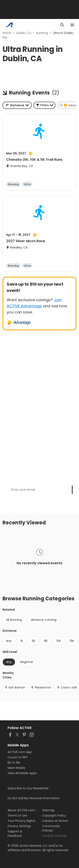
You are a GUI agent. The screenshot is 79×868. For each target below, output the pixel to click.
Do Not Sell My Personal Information (34, 798)
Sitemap (48, 810)
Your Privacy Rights (21, 821)
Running (42, 33)
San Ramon (15, 687)
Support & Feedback (15, 834)
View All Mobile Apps (22, 773)
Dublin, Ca (24, 33)
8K (46, 641)
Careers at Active (55, 821)
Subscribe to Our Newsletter (28, 788)
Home (7, 33)
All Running (14, 620)
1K (22, 641)
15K (72, 641)
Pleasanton (41, 687)
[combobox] (17, 105)
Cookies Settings (54, 836)
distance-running (44, 620)
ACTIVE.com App (20, 752)
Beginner (27, 662)
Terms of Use (17, 815)
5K (33, 641)
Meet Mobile (17, 768)
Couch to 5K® (17, 757)
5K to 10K (14, 763)
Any (9, 641)
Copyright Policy (54, 815)
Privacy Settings (19, 826)
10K (59, 641)
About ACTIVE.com (21, 810)
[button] (44, 105)
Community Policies (51, 828)
